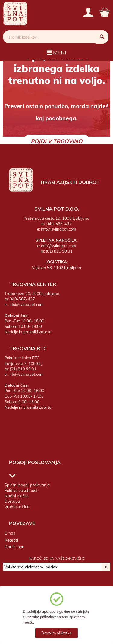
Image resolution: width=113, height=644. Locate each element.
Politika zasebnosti (21, 490)
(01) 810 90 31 (59, 251)
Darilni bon (14, 547)
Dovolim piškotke (56, 633)
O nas (10, 533)
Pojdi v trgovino (56, 141)
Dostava (12, 501)
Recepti (11, 540)
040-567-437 (59, 224)
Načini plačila (17, 496)
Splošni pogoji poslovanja (27, 485)
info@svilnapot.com (58, 229)
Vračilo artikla (17, 507)
